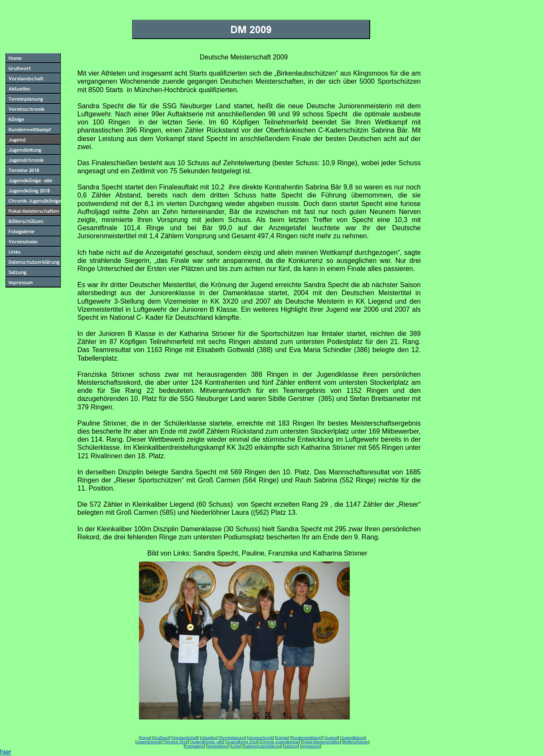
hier (6, 752)
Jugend (332, 738)
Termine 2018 (176, 742)
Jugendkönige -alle (207, 742)
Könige (282, 738)
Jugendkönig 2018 (242, 742)
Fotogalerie (194, 746)
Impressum (311, 746)
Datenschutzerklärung (262, 746)
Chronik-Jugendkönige (280, 742)
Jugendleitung (353, 738)
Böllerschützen (356, 742)
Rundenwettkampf (307, 738)
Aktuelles (209, 738)
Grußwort (161, 738)
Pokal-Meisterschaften (321, 742)
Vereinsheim (218, 746)
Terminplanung (232, 738)
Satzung (291, 746)
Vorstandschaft (185, 738)
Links (236, 746)
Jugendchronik (149, 742)
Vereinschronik (260, 738)
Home (145, 738)
